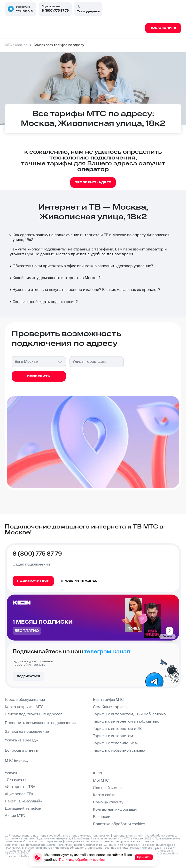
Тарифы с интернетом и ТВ (117, 729)
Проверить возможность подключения (40, 723)
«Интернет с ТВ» (20, 787)
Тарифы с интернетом (113, 736)
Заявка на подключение (27, 732)
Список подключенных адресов (34, 714)
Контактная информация (116, 810)
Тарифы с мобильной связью (119, 751)
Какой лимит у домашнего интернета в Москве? (55, 278)
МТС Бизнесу (17, 761)
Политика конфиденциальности (114, 836)
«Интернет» (16, 780)
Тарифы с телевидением (115, 743)
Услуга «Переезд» (21, 740)
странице (147, 842)
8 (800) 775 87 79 (55, 11)
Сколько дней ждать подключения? (43, 302)
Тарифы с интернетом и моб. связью (126, 721)
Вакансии (102, 817)
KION (97, 773)
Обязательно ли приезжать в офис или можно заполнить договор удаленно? (81, 266)
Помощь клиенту (108, 802)
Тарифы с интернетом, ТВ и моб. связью (129, 714)
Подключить (54, 249)
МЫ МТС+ (102, 781)
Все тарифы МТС (108, 700)
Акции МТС (15, 816)
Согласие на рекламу (20, 839)
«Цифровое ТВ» (19, 794)
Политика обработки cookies (119, 824)
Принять (144, 857)
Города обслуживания (25, 700)
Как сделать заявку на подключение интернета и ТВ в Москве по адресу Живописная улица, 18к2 (89, 238)
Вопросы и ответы (21, 751)
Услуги (11, 773)
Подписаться (28, 676)
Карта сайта (104, 795)
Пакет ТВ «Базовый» (23, 801)
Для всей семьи (107, 788)
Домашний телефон (23, 809)
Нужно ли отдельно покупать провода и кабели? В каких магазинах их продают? (85, 290)
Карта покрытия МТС (24, 707)
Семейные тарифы (110, 707)
